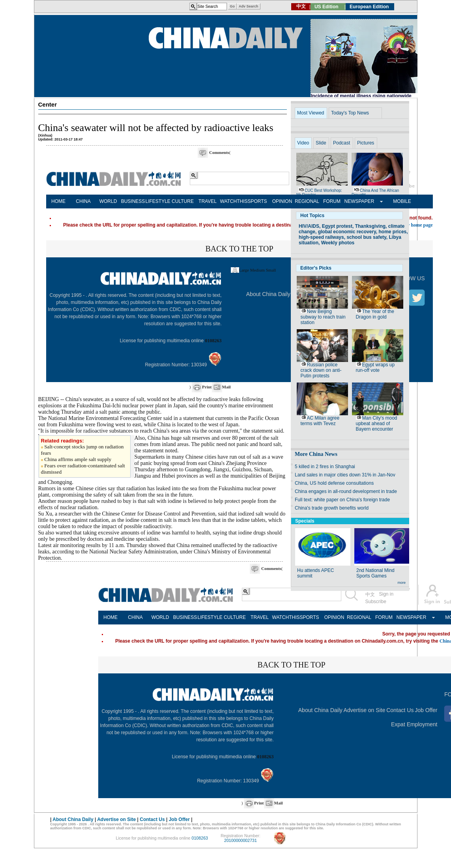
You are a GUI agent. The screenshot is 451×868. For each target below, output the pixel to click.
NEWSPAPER (357, 201)
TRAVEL (208, 201)
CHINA (83, 201)
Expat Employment (414, 724)
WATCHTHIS (233, 201)
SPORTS (257, 201)
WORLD (108, 201)
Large (244, 270)
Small (271, 270)
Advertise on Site (365, 710)
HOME (58, 201)
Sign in (386, 594)
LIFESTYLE (158, 201)
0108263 (213, 341)
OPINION (282, 201)
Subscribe (376, 602)
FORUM (332, 201)
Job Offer (426, 710)
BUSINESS (133, 201)
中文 (370, 594)
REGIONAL (307, 201)
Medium (257, 270)
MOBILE (402, 201)
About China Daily (268, 294)
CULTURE (183, 201)
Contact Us (400, 710)
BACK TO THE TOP (239, 249)
